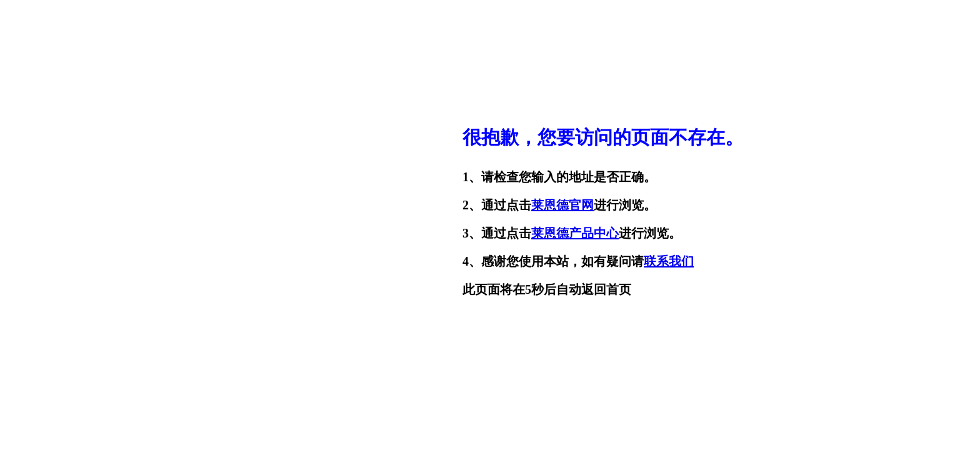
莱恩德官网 (562, 205)
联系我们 (669, 261)
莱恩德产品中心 (575, 233)
